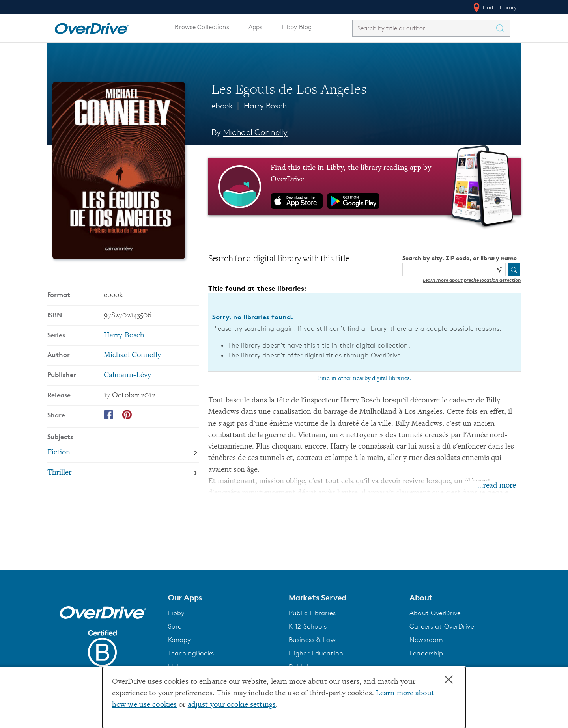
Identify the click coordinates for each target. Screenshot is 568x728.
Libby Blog (297, 27)
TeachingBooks (191, 653)
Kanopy (179, 640)
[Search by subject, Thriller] (123, 473)
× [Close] (448, 680)
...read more (497, 486)
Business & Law (312, 640)
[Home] (92, 27)
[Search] (514, 270)
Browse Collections (202, 27)
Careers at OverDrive (442, 626)
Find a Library (494, 7)
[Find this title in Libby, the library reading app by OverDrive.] (365, 186)
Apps (256, 27)
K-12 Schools (308, 626)
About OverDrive (435, 613)
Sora (175, 626)
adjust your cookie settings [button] (232, 705)
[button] (224, 598)
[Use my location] (499, 270)
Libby (176, 613)
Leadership (426, 653)
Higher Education (316, 653)
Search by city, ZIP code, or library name (460, 258)
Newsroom (426, 640)
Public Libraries (312, 613)
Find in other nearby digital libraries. (364, 378)
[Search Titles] (503, 28)
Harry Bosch (265, 106)
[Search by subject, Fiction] (123, 453)
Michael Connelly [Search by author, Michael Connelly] (255, 132)
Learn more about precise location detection (472, 280)
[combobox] (424, 28)
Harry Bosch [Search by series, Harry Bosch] (124, 336)
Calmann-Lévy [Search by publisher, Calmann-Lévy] (127, 375)
